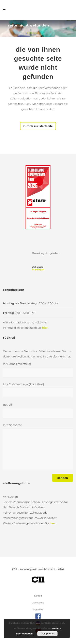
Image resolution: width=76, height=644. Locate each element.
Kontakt (38, 596)
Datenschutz (38, 603)
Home (20, 33)
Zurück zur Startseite (38, 126)
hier (45, 328)
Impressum (38, 610)
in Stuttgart (38, 268)
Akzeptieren (47, 634)
